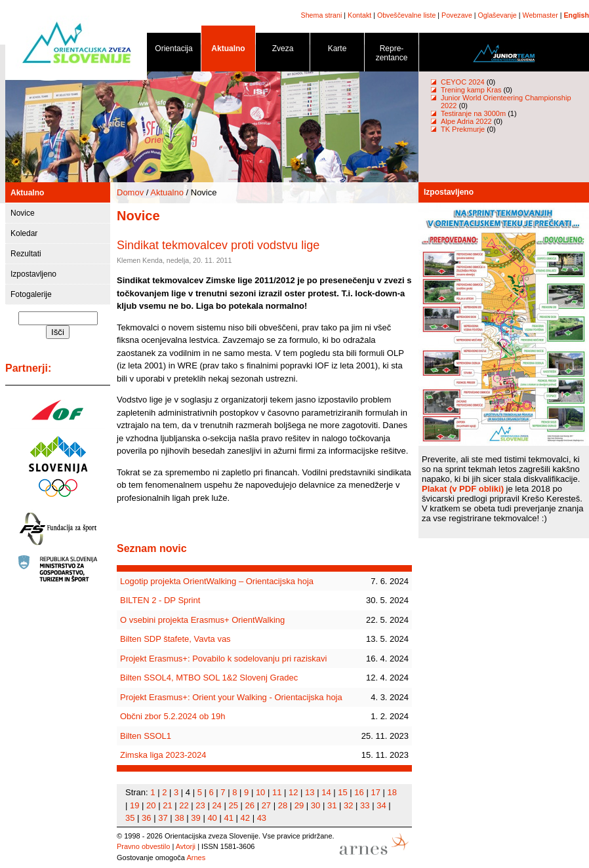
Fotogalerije (31, 294)
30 (315, 805)
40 (212, 818)
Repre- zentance (392, 55)
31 (332, 805)
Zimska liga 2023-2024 (163, 755)
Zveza (283, 51)
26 (250, 805)
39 (195, 818)
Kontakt (359, 15)
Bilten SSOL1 (146, 736)
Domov (130, 192)
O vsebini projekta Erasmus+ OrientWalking (202, 620)
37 (163, 818)
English (577, 15)
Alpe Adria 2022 (466, 121)
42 (245, 818)
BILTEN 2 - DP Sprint (160, 600)
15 (342, 792)
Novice (23, 213)
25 (233, 805)
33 (365, 805)
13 (310, 792)
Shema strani (322, 15)
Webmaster (540, 15)
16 (359, 792)
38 (179, 818)
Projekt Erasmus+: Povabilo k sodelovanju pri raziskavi (223, 659)
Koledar (24, 233)
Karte (337, 51)
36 (146, 818)
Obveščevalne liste (406, 15)
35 (130, 818)
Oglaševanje (498, 15)
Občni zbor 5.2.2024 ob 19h (173, 716)
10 (260, 792)
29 (299, 805)
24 (216, 805)
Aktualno (228, 51)
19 (134, 805)
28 (283, 805)
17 (375, 792)
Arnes (196, 858)
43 (262, 818)
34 (381, 805)
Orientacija (174, 51)
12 (293, 792)
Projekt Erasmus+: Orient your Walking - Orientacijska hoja (231, 697)
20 (151, 805)
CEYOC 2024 (463, 82)
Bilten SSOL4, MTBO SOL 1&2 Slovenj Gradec (209, 678)
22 (184, 805)
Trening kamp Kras (471, 90)
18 (392, 792)
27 (266, 805)
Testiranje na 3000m (474, 113)
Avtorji (186, 846)
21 (167, 805)
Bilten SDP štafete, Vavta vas (175, 639)
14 (326, 792)
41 (228, 818)
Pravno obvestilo (143, 846)
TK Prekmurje (463, 129)
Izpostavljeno (33, 274)
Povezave (457, 15)
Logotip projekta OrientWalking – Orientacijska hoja (217, 581)
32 (348, 805)
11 (277, 792)
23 (200, 805)
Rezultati (26, 254)
